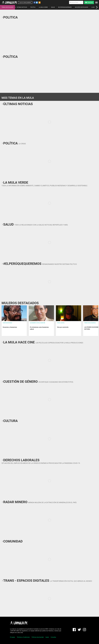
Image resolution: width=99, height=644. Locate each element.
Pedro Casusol (61, 323)
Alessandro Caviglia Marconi (37, 323)
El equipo (13, 637)
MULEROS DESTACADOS (82, 7)
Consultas (53, 637)
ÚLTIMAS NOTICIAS (22, 7)
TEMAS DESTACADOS (7, 7)
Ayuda (47, 637)
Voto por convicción (63, 327)
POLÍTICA (33, 7)
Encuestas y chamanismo (10, 327)
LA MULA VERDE (43, 7)
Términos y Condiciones (23, 637)
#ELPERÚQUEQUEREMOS (65, 7)
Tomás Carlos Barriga (90, 323)
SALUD (53, 7)
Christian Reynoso (7, 323)
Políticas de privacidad (38, 637)
